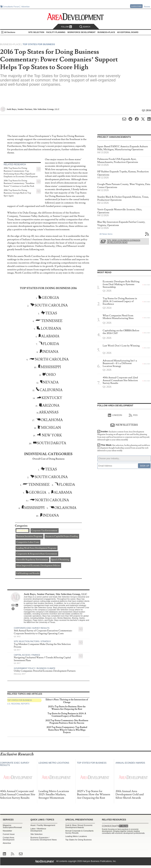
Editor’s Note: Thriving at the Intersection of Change (67, 701)
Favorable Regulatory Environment (32, 560)
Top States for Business (39, 44)
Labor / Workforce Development (38, 830)
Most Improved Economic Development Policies (38, 566)
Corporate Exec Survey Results (32, 628)
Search (85, 27)
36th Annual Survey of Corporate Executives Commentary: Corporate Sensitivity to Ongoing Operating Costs (43, 632)
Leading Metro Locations (76, 836)
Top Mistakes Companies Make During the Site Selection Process (42, 646)
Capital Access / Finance (27, 655)
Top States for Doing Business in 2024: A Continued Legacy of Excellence (67, 715)
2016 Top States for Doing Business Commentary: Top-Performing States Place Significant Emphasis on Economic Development (21, 172)
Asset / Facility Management (43, 825)
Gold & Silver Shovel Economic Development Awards (79, 826)
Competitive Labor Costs (28, 542)
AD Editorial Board (128, 32)
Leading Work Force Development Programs (36, 548)
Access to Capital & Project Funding (62, 536)
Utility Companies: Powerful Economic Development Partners (45, 671)
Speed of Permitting (60, 560)
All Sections (10, 32)
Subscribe (136, 6)
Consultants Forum (11, 7)
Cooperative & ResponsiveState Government (37, 554)
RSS (133, 415)
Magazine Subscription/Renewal (12, 826)
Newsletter (8, 831)
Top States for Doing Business (79, 840)
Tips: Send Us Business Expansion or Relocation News (124, 241)
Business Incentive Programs (29, 536)
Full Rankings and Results (28, 573)
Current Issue (9, 834)
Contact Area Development (9, 839)
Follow (67, 27)
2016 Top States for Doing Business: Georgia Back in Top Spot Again (17, 193)
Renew (147, 7)
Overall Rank (22, 531)
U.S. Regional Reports (18, 704)
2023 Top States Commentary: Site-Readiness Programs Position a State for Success (67, 722)
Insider (124, 436)
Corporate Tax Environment (44, 531)
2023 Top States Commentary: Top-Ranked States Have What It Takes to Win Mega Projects (67, 730)
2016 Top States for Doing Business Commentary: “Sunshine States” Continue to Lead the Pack (19, 183)
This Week (124, 448)
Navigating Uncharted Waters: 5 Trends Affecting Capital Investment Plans (42, 659)
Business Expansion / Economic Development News (44, 839)
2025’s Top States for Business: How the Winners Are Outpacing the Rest (67, 708)
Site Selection (37, 834)
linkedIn (115, 415)
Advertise (26, 7)
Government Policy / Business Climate (34, 668)
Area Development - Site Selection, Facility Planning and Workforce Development (75, 17)
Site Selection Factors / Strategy (32, 641)
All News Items (106, 234)
